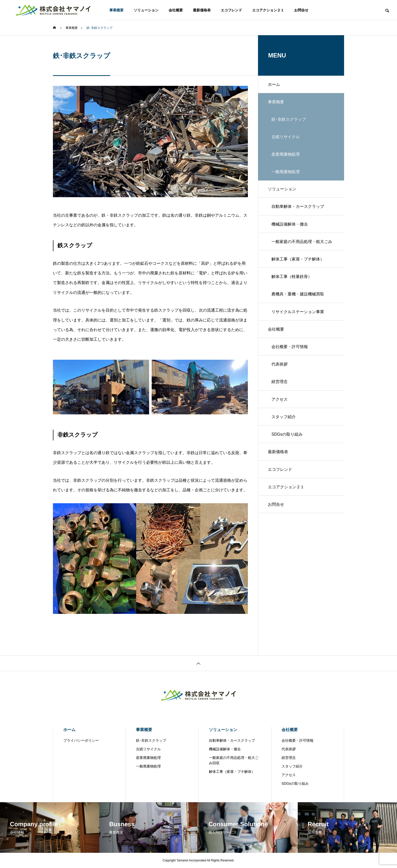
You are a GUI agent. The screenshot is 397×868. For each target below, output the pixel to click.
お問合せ (301, 10)
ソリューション (146, 10)
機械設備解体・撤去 (290, 226)
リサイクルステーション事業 (298, 314)
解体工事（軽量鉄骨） (292, 279)
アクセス (280, 403)
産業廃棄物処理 (148, 758)
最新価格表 (202, 10)
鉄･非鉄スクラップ (151, 740)
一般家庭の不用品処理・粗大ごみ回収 (302, 247)
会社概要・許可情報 (290, 350)
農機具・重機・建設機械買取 (298, 297)
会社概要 (176, 10)
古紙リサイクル (148, 749)
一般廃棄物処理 (148, 766)
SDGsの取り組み (287, 438)
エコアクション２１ (268, 10)
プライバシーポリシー (81, 740)
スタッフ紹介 (284, 421)
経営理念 (280, 385)
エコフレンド (231, 10)
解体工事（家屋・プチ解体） (298, 261)
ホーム (274, 84)
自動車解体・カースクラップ (298, 208)
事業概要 (116, 10)
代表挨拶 (280, 367)
